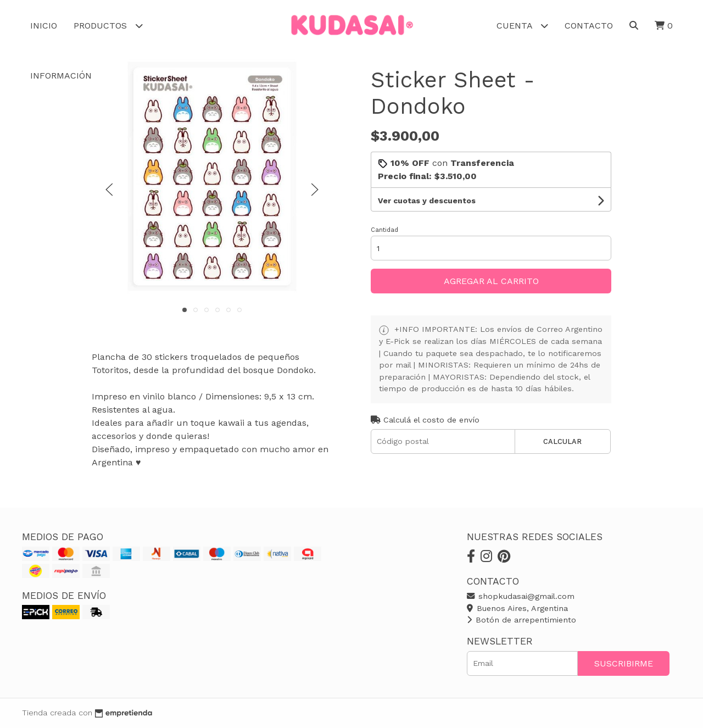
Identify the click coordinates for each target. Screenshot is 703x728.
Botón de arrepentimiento (521, 620)
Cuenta (522, 26)
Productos (108, 26)
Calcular (562, 441)
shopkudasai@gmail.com (521, 596)
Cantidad (384, 230)
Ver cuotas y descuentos (427, 201)
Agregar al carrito (491, 281)
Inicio (44, 26)
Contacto (589, 26)
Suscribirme (624, 663)
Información (69, 76)
